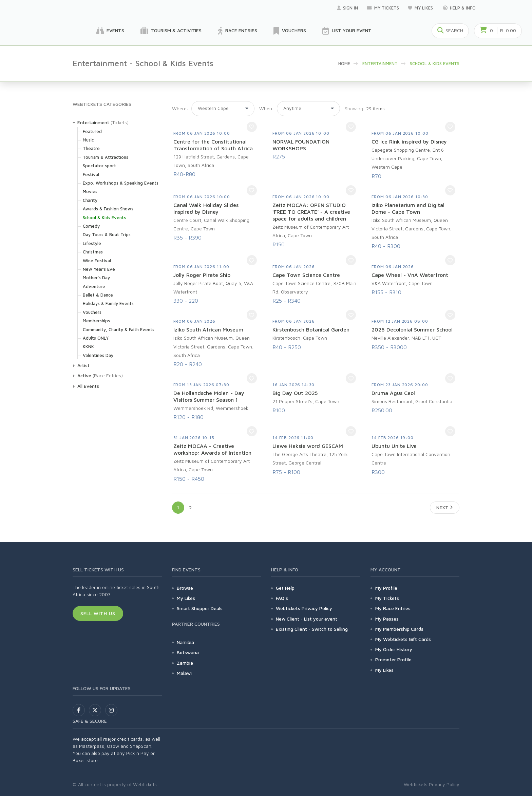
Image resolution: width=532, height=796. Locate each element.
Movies (90, 191)
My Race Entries (393, 608)
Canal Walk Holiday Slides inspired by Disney (206, 208)
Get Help (285, 588)
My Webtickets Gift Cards (403, 639)
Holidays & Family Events (108, 303)
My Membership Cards (399, 629)
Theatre (91, 148)
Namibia (185, 642)
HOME (344, 63)
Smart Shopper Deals (200, 608)
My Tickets (383, 8)
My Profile (386, 588)
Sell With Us (98, 613)
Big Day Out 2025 (295, 393)
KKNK (88, 346)
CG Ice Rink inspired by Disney (409, 141)
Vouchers (290, 31)
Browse (185, 588)
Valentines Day (98, 355)
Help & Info (459, 8)
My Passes (387, 619)
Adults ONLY (96, 338)
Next (445, 507)
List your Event (347, 31)
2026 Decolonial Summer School (412, 329)
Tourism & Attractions (106, 157)
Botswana (188, 652)
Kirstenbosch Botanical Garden (311, 329)
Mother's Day (96, 278)
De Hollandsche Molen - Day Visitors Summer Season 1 (209, 396)
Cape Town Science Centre (306, 275)
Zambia (185, 663)
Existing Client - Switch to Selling (312, 629)
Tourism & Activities (171, 31)
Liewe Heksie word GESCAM (308, 446)
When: (267, 108)
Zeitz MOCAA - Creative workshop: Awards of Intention (212, 449)
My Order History (394, 649)
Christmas (93, 252)
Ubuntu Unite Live (394, 446)
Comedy (91, 226)
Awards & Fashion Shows (108, 209)
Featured (92, 131)
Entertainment (93, 122)
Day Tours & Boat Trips (107, 234)
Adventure (94, 286)
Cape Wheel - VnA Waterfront (410, 275)
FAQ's (282, 598)
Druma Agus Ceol (393, 393)
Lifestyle (92, 243)
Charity (90, 200)
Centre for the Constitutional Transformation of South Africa (213, 145)
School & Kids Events (104, 217)
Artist (83, 365)
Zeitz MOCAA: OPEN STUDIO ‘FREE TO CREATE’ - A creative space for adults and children (311, 212)
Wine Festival (97, 261)
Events (110, 31)
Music (88, 140)
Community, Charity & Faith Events (119, 329)
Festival (91, 174)
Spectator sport (99, 166)
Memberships (96, 321)
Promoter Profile (393, 659)
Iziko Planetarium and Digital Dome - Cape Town (408, 208)
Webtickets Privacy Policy (304, 608)
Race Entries (237, 31)
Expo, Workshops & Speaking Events (121, 183)
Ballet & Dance (98, 295)
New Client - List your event (307, 619)
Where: (180, 108)
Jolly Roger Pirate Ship (202, 275)
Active (84, 375)
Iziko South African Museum (208, 329)
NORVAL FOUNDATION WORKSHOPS (301, 145)
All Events (88, 386)
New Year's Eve (99, 269)
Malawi (184, 673)
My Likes (421, 8)
